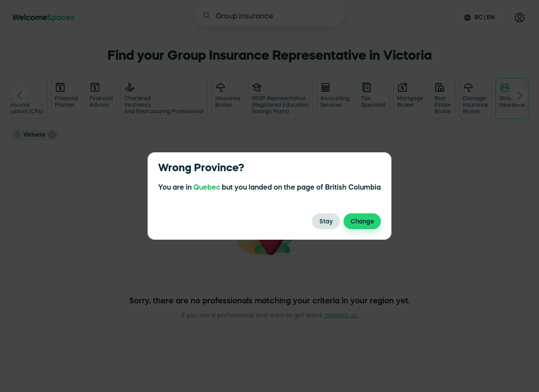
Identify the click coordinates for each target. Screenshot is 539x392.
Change (362, 221)
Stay (326, 221)
